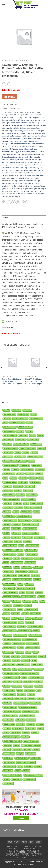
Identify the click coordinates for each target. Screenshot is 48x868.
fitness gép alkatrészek (19, 123)
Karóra (18, 771)
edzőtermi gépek (30, 138)
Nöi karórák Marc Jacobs (31, 711)
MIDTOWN (19, 508)
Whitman (35, 733)
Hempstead (18, 605)
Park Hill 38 (17, 750)
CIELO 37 (25, 737)
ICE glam (7, 418)
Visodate (40, 724)
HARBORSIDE (37, 665)
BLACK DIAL (23, 435)
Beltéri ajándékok (9, 767)
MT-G (20, 767)
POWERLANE (35, 482)
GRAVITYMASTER (25, 631)
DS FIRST (39, 686)
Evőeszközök (40, 537)
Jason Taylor (16, 529)
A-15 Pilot (29, 474)
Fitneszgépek (20, 61)
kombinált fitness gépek (32, 181)
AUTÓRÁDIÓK (37, 854)
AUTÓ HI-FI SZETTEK (18, 852)
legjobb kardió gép (30, 189)
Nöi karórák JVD (35, 703)
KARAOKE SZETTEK (14, 846)
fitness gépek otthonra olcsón (29, 157)
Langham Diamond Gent (31, 533)
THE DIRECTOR (9, 690)
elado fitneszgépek (34, 154)
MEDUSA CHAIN (17, 563)
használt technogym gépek (17, 154)
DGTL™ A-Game (9, 665)
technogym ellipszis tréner (21, 152)
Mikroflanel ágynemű (30, 639)
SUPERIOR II (29, 486)
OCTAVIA (20, 431)
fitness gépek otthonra (15, 138)
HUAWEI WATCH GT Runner (22, 580)
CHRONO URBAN (10, 584)
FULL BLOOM (16, 733)
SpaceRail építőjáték (10, 465)
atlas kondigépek (39, 133)
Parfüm (36, 631)
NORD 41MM (8, 758)
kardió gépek (26, 136)
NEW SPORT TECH (10, 520)
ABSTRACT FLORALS (21, 444)
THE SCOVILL (9, 720)
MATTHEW (8, 503)
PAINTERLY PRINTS (10, 448)
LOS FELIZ (8, 567)
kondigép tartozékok (26, 183)
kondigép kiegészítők (10, 183)
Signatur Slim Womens (11, 673)
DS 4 (20, 584)
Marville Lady (21, 440)
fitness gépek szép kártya (11, 170)
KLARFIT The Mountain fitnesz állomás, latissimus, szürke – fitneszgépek (36, 381)
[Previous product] (9, 84)
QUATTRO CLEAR (10, 427)
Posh (21, 609)
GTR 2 (17, 567)
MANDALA (16, 614)
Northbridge (28, 686)
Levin (26, 503)
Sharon (41, 699)
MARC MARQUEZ (10, 694)
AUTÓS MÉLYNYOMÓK (17, 850)
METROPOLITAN (31, 609)
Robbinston (17, 601)
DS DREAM (8, 699)
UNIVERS (18, 503)
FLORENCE (8, 452)
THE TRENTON (9, 754)
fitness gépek (33, 162)
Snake (6, 563)
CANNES (42, 448)
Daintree (37, 580)
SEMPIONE (38, 567)
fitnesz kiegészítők (19, 125)
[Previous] (2, 373)
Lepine (17, 452)
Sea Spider (16, 525)
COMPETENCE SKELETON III (13, 550)
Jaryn (21, 546)
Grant (28, 652)
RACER (7, 533)
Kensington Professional (11, 597)
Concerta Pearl (33, 440)
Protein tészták (9, 571)
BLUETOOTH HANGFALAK (31, 856)
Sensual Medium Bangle (11, 677)
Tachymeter (16, 533)
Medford (26, 733)
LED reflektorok (9, 588)
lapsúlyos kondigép (32, 175)
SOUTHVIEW (8, 784)
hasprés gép (6, 125)
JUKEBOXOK (14, 848)
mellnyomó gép (21, 162)
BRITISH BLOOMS (10, 435)
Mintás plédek (17, 779)
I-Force (6, 529)
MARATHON (30, 690)
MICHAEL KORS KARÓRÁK (30, 673)
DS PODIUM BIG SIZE (29, 656)
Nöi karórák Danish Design (12, 711)
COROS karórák (25, 520)
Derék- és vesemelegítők (11, 499)
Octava (16, 512)
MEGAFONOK (33, 852)
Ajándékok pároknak (33, 648)
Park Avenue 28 (18, 728)
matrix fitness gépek (17, 115)
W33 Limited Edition (10, 482)
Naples (36, 750)
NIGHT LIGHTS (9, 495)
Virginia (6, 618)
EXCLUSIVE (16, 537)
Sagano (42, 656)
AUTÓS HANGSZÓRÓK (30, 848)
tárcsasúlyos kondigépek (11, 197)
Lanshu (6, 537)
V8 (15, 669)
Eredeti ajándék (24, 414)
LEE (14, 618)
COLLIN (30, 592)
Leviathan (22, 626)
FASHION (31, 724)
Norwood (38, 767)
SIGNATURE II (32, 495)
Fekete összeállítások (10, 592)
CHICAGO (23, 478)
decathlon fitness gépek (10, 160)
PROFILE (7, 512)
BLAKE (25, 614)
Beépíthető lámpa (19, 643)
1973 (42, 601)
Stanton (31, 694)
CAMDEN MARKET (10, 546)
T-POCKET (8, 605)
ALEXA (6, 614)
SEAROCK (27, 410)
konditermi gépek (26, 133)
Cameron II (18, 486)
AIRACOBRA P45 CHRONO (26, 762)
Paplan (6, 779)
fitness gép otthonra (15, 112)
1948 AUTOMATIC (10, 609)
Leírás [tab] (5, 218)
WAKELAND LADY (36, 418)
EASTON (7, 669)
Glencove (27, 601)
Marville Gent (8, 457)
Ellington (20, 754)
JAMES (6, 656)
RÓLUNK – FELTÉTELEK (14, 830)
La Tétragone (37, 618)
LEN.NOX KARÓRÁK (36, 677)
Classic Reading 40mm (35, 626)
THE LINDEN (28, 537)
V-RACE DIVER (37, 503)
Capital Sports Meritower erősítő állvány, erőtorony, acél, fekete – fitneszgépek (12, 381)
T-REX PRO (8, 508)
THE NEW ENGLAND (29, 597)
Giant (21, 618)
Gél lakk (7, 469)
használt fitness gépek (15, 191)
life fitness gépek (30, 191)
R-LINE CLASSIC (9, 554)
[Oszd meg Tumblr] (27, 202)
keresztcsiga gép (30, 112)
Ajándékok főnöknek (10, 576)
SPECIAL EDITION (22, 758)
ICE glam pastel (9, 431)
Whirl (21, 622)
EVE (28, 618)
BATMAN (36, 576)
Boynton (7, 686)
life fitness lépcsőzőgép (15, 118)
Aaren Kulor (39, 669)
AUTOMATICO (36, 758)
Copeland (28, 542)
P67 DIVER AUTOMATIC (33, 508)
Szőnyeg (7, 643)
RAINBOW (7, 444)
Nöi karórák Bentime (10, 707)
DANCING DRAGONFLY (28, 448)
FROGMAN (40, 469)
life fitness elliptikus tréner (19, 149)
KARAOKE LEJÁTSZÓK (33, 846)
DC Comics (29, 584)
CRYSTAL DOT (32, 554)
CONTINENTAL (9, 516)
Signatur (7, 601)
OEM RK (18, 491)
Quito (35, 601)
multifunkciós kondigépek (16, 128)
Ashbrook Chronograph (31, 741)
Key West (16, 656)
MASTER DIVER (9, 474)
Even (36, 652)
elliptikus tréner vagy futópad (29, 186)
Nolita (41, 728)
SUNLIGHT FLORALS (17, 423)
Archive (29, 431)
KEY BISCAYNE (9, 724)
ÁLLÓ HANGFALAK (24, 858)
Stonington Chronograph (11, 737)
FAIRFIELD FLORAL (25, 427)
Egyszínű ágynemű (20, 635)
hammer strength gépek (36, 165)
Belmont (16, 660)
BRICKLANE (39, 559)
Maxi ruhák (7, 635)
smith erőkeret (7, 168)
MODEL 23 (7, 703)
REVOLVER (23, 482)
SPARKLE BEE (36, 444)
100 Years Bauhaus (27, 469)
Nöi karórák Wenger (21, 703)
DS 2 (22, 592)
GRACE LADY (36, 614)
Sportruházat (37, 465)
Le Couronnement (9, 626)
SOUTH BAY (27, 567)
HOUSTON (8, 745)
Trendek (7, 410)
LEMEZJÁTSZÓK (34, 850)
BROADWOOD (27, 559)
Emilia (24, 677)
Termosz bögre (21, 571)
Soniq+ (17, 559)
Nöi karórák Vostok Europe (28, 707)
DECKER (7, 660)
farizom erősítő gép (20, 168)
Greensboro (31, 720)
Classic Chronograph (30, 529)
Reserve (7, 525)
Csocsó (21, 648)
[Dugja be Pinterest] (23, 202)
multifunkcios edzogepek (29, 146)
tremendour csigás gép (18, 165)
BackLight (29, 767)
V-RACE (18, 542)
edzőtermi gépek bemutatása (20, 144)
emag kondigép (23, 141)
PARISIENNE (31, 728)
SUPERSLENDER (10, 414)
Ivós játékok (33, 571)
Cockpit (20, 474)
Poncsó (32, 461)
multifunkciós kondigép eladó (12, 181)
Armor (34, 660)
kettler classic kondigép (10, 146)
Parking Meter (26, 512)
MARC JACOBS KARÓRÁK (12, 741)
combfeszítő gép (34, 123)
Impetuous (7, 682)
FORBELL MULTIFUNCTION (31, 745)
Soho (6, 733)
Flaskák (26, 771)
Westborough (17, 686)
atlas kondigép (10, 120)
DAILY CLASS (31, 754)
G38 (6, 478)
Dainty (20, 690)
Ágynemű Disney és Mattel (12, 639)
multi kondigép (17, 189)
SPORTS (7, 580)
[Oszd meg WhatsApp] (4, 202)
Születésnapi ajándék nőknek (13, 775)
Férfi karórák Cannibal (27, 716)
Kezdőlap (7, 61)
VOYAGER (7, 486)
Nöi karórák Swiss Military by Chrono (15, 461)
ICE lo (34, 414)
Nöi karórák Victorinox (35, 457)
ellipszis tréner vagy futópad (29, 178)
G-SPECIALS (8, 771)
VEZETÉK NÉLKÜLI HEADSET (17, 854)
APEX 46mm (8, 542)
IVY (5, 423)
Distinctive (31, 699)
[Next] (46, 373)
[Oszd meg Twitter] (14, 202)
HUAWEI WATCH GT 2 (31, 525)
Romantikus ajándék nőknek (33, 775)
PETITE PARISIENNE (20, 418)
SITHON (39, 592)
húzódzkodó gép (13, 133)
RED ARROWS (24, 576)
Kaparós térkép (9, 652)
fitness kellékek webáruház (15, 173)
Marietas (7, 750)
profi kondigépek (38, 144)
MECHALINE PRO (32, 546)
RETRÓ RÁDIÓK (13, 856)
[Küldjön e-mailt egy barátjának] (18, 202)
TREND (28, 605)
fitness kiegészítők (22, 131)
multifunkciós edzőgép (24, 194)
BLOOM (35, 452)
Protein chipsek (20, 457)
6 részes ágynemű (35, 635)
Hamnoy (33, 478)
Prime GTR (37, 520)
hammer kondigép (33, 125)
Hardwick (25, 660)
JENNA (30, 423)
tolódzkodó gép (38, 194)
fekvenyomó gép (8, 131)
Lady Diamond (8, 440)
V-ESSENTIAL (30, 563)
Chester (21, 554)
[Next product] (4, 84)
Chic (39, 690)
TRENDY (7, 728)
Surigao (26, 452)
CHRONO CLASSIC (29, 499)
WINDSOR (28, 491)
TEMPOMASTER (31, 550)
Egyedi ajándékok (9, 648)
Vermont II (27, 750)
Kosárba (10, 97)
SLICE (33, 435)
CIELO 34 (17, 682)
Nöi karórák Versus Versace (25, 588)
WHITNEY (21, 724)
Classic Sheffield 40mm (24, 516)
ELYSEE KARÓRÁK (25, 669)
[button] (3, 4)
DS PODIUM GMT (24, 665)
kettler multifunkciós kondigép (31, 160)
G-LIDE (15, 469)
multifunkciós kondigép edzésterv (28, 120)
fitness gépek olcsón (16, 175)
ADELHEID (20, 720)
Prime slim (7, 559)
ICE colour (21, 495)
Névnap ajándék (32, 643)
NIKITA (41, 435)
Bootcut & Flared (29, 779)
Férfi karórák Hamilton (11, 716)
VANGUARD (8, 491)
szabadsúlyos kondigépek (11, 136)
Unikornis (20, 652)
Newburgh (22, 694)
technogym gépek (8, 162)
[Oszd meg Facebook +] (9, 202)
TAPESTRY (17, 410)
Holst (41, 478)
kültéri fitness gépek (35, 168)
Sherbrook (39, 682)
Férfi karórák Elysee (10, 622)
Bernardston (28, 682)
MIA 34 (17, 745)
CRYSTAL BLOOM (10, 631)
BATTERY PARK (9, 762)
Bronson (41, 597)
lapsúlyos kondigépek (29, 170)
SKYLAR (30, 622)
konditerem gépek (33, 128)
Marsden (14, 478)
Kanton (37, 512)
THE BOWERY (25, 465)
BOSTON (39, 474)
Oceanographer (20, 699)
